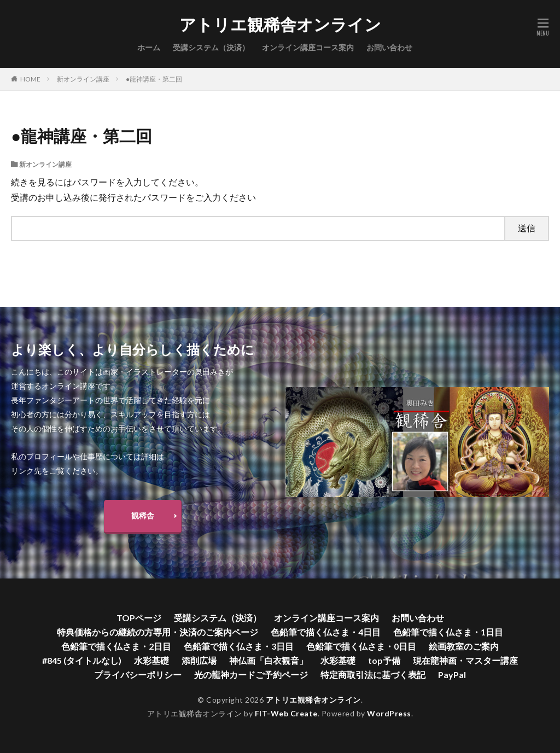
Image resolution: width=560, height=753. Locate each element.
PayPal (452, 675)
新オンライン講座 (83, 79)
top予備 (384, 660)
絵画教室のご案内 (464, 646)
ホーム (149, 47)
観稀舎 (143, 515)
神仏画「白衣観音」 (269, 660)
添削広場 (199, 660)
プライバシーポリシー (138, 675)
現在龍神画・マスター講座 (465, 660)
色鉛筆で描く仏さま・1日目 (448, 632)
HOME (30, 79)
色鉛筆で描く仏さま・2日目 (116, 646)
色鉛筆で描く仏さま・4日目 (326, 632)
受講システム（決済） (211, 47)
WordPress (389, 713)
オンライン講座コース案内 (308, 47)
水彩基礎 (151, 660)
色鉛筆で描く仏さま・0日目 (361, 646)
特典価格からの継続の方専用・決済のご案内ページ (157, 632)
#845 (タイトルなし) (82, 660)
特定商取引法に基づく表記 (373, 675)
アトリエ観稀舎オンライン (280, 25)
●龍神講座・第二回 (154, 79)
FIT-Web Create (286, 713)
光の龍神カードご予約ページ (251, 675)
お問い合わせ (389, 47)
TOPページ (139, 618)
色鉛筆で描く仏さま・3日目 (239, 646)
